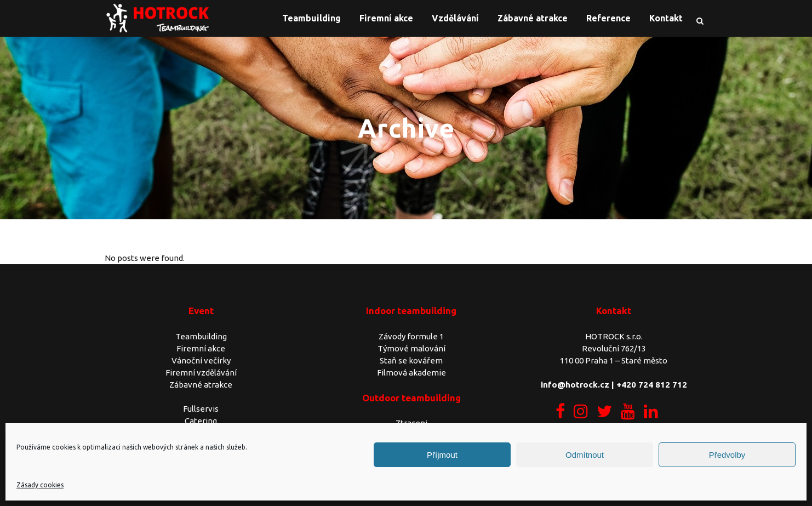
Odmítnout (585, 455)
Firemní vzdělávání (201, 373)
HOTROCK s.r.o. (614, 336)
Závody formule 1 (411, 336)
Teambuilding (201, 336)
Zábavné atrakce (201, 385)
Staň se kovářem (411, 360)
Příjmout (442, 455)
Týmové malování (411, 348)
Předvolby (727, 455)
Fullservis (201, 409)
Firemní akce (201, 348)
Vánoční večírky (201, 360)
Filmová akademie (411, 373)
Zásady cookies (40, 485)
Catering (201, 421)
